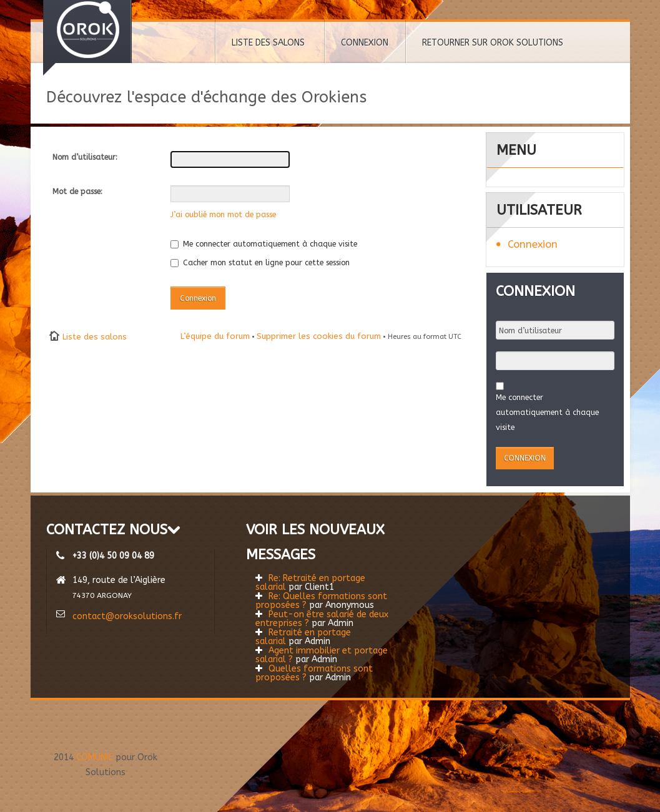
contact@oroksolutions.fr (127, 616)
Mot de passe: (77, 191)
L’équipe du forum (215, 336)
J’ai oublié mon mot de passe (223, 214)
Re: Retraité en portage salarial (310, 583)
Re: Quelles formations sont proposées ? (321, 601)
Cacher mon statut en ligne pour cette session (260, 262)
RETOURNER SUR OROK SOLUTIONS (493, 43)
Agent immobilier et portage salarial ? (322, 655)
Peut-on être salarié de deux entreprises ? (322, 619)
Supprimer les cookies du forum (319, 336)
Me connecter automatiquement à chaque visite (264, 244)
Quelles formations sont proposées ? (314, 673)
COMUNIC (95, 757)
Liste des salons (95, 337)
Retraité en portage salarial (303, 637)
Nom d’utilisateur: (85, 157)
